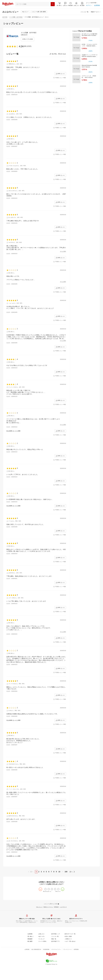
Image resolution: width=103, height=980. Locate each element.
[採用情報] (76, 950)
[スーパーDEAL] (42, 941)
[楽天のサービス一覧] (70, 934)
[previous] (31, 872)
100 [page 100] (66, 872)
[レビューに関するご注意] (51, 904)
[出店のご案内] (68, 937)
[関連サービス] (96, 12)
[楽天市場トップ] (56, 934)
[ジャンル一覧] (84, 12)
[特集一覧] (54, 939)
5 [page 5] (46, 872)
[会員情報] (30, 934)
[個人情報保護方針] (36, 950)
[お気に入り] (76, 4)
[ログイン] (89, 5)
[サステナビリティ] (56, 950)
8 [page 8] (54, 872)
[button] (65, 4)
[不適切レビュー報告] (60, 78)
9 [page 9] (56, 872)
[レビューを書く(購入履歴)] (39, 12)
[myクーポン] (42, 937)
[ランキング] (41, 939)
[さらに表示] (63, 252)
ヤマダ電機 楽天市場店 (16, 17)
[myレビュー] (25, 12)
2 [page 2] (39, 872)
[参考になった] (60, 74)
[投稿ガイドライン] (48, 907)
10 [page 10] (59, 872)
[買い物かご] (31, 937)
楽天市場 (5, 17)
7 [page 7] (51, 872)
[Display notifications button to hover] (59, 4)
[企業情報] (27, 950)
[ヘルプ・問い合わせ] (70, 941)
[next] (72, 872)
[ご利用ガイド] (68, 939)
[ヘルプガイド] (63, 907)
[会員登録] (97, 5)
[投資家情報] (46, 950)
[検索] (53, 4)
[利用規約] (56, 907)
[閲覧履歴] (71, 4)
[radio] (45, 889)
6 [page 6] (49, 872)
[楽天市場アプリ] (56, 941)
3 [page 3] (41, 872)
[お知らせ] (65, 4)
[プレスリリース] (67, 950)
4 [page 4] (44, 872)
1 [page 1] (36, 872)
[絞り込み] (62, 54)
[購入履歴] (82, 4)
